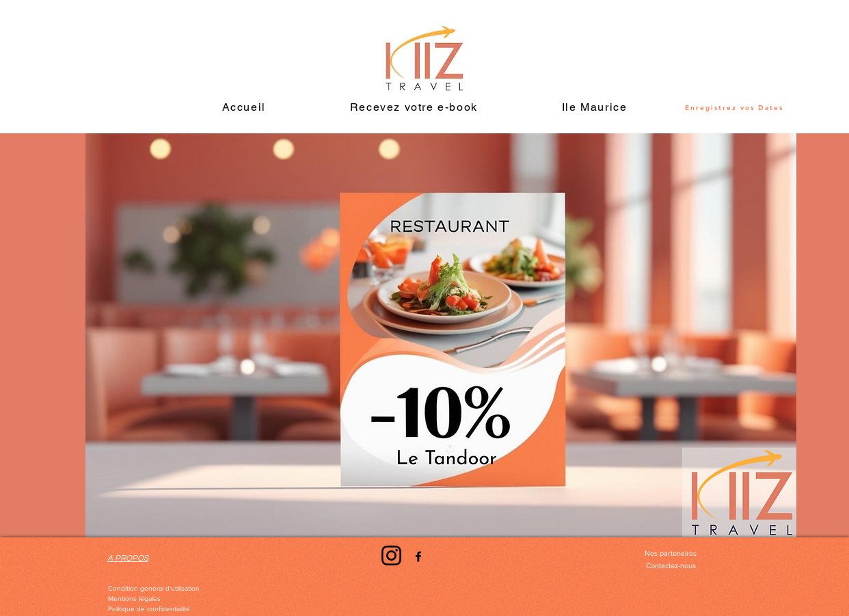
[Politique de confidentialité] (149, 609)
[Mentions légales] (134, 599)
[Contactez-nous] (671, 566)
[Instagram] (391, 555)
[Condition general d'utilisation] (154, 589)
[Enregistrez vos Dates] (734, 107)
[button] (594, 108)
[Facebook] (418, 557)
